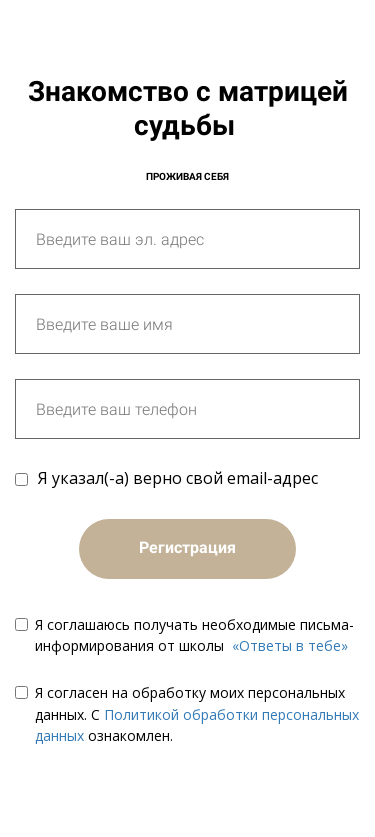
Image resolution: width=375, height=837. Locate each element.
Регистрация (187, 547)
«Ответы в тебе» (290, 645)
